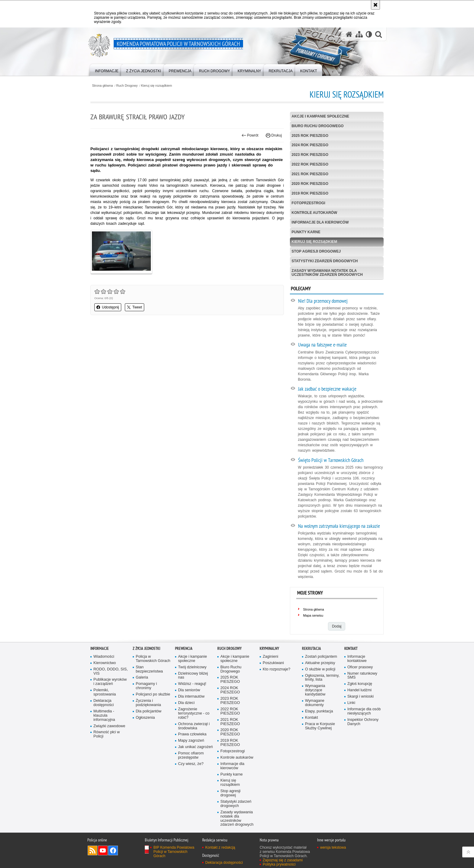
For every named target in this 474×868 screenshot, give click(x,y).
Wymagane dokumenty (315, 703)
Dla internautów (191, 697)
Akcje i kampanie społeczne (320, 116)
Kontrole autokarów (315, 213)
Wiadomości (104, 657)
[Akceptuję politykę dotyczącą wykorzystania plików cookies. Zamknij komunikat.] (375, 5)
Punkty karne (306, 232)
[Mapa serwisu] (359, 34)
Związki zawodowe (109, 726)
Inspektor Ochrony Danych (363, 722)
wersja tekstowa (333, 847)
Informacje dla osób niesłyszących (364, 711)
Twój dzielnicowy (192, 667)
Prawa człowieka (192, 734)
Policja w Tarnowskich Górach (153, 659)
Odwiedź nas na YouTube (103, 850)
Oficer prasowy (360, 667)
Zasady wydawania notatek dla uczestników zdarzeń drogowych (327, 273)
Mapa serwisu (313, 615)
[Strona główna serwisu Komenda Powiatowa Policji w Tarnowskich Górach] (349, 34)
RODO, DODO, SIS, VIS (111, 671)
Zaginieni (270, 657)
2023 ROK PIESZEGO (310, 155)
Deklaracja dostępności (104, 703)
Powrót (250, 135)
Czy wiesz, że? (191, 764)
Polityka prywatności (279, 864)
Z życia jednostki (146, 649)
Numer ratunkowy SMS (362, 676)
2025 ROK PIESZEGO (310, 136)
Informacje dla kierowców (320, 222)
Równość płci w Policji (107, 734)
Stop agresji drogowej (316, 251)
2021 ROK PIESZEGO (310, 174)
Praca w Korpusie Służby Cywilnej (320, 726)
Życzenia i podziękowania (148, 703)
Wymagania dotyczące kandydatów (315, 690)
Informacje (100, 649)
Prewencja (184, 649)
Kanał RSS (93, 850)
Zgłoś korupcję (360, 684)
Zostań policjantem (321, 657)
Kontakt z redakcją (220, 847)
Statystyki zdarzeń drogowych (325, 261)
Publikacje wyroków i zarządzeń (110, 682)
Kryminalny (269, 649)
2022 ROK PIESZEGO (310, 164)
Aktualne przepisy (320, 663)
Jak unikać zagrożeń (195, 747)
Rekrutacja (312, 649)
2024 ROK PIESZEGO (310, 145)
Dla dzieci (186, 703)
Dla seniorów (189, 690)
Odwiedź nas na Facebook (113, 850)
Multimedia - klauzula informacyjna (104, 716)
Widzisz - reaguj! (192, 684)
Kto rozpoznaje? (276, 669)
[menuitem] (107, 70)
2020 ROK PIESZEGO (310, 184)
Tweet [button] (135, 307)
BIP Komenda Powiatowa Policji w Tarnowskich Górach (174, 852)
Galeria (142, 678)
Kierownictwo (105, 663)
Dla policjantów (149, 711)
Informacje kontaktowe (357, 659)
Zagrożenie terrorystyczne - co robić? (194, 713)
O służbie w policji (320, 669)
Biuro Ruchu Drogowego (318, 126)
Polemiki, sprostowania (105, 692)
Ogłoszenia (145, 718)
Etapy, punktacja (319, 711)
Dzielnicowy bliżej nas (193, 676)
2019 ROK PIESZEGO (310, 193)
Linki (351, 703)
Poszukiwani (273, 663)
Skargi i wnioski (360, 697)
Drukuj (274, 135)
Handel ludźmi (359, 690)
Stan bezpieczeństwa (149, 669)
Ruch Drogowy (127, 86)
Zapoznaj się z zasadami (283, 860)
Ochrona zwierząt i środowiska (194, 726)
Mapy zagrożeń (191, 741)
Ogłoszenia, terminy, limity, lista (322, 678)
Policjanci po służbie (153, 694)
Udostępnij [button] (108, 307)
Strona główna (102, 86)
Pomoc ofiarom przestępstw (191, 755)
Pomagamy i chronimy (146, 686)
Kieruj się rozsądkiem (156, 86)
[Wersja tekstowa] (369, 34)
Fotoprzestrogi (308, 203)
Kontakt (312, 718)
